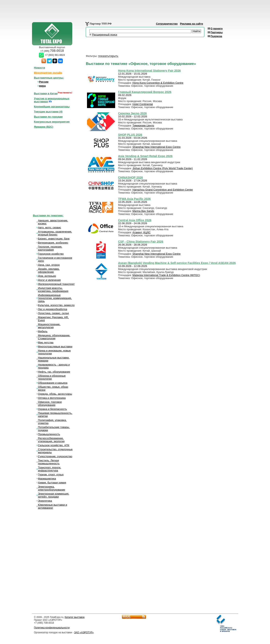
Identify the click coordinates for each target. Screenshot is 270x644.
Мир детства (46, 342)
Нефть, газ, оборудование (54, 372)
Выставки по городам (48, 117)
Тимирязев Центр (143, 126)
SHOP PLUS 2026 (130, 135)
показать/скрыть (108, 56)
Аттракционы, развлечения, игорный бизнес (55, 233)
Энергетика (45, 501)
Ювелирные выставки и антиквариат (53, 506)
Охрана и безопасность (53, 409)
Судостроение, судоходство (55, 456)
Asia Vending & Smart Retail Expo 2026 (145, 156)
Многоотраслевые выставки (55, 346)
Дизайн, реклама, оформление (49, 270)
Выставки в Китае (46, 93)
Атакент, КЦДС (142, 232)
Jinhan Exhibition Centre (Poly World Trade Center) (163, 168)
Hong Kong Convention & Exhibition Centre (158, 83)
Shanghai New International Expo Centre (157, 147)
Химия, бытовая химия (52, 483)
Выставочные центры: (49, 78)
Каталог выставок (74, 617)
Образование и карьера (53, 383)
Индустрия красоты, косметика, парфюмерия (53, 290)
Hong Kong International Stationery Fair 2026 (149, 71)
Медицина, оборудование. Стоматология (54, 337)
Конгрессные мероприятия (52, 122)
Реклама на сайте (192, 24)
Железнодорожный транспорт (56, 284)
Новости (40, 68)
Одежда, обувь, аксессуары (55, 394)
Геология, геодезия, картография (50, 248)
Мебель (43, 331)
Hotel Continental (143, 104)
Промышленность (49, 434)
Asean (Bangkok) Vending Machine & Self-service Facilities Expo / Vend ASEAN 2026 (177, 263)
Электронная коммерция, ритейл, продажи (54, 495)
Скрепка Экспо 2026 (132, 113)
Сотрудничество (167, 24)
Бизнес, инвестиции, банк (54, 239)
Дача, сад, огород (49, 265)
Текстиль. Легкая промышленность (49, 462)
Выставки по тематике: (48, 215)
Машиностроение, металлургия (49, 326)
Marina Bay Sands (143, 211)
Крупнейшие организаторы (52, 107)
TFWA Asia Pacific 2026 (134, 199)
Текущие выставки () (48, 112)
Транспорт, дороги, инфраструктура (50, 469)
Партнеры (217, 32)
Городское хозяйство (51, 254)
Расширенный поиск (105, 35)
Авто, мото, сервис (50, 228)
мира (42, 86)
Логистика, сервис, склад (54, 313)
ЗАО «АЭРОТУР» (84, 633)
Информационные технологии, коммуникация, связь (55, 298)
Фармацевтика (47, 479)
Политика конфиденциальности (52, 628)
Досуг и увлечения (49, 280)
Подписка (216, 36)
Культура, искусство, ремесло (56, 305)
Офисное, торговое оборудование (50, 403)
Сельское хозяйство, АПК (54, 445)
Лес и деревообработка (53, 309)
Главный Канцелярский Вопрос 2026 (145, 92)
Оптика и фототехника (52, 398)
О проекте (217, 29)
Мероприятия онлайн (48, 73)
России (44, 82)
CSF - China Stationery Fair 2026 (141, 242)
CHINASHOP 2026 (131, 177)
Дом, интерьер (47, 276)
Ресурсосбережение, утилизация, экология (51, 440)
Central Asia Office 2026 (135, 220)
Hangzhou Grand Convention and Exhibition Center (163, 190)
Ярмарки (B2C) (44, 127)
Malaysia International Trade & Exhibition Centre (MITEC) (166, 275)
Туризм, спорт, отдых (51, 475)
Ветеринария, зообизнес (53, 243)
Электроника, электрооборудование (52, 488)
